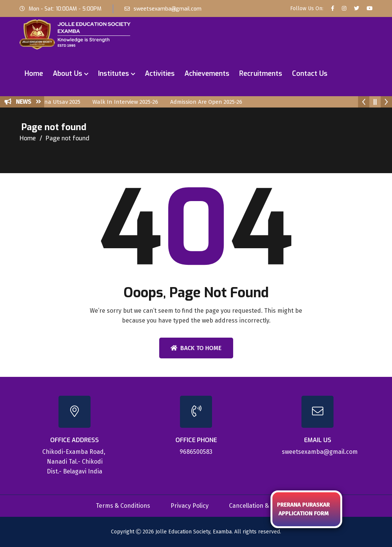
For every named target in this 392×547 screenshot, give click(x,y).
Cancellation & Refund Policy (269, 506)
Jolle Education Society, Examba (194, 532)
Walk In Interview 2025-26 (131, 102)
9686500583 (196, 452)
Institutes (114, 74)
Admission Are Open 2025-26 (212, 102)
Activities (160, 74)
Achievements (207, 74)
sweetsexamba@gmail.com (168, 9)
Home (34, 74)
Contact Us (310, 74)
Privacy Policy (190, 506)
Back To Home (196, 348)
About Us (68, 74)
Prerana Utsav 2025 (61, 102)
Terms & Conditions (123, 506)
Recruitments (261, 74)
